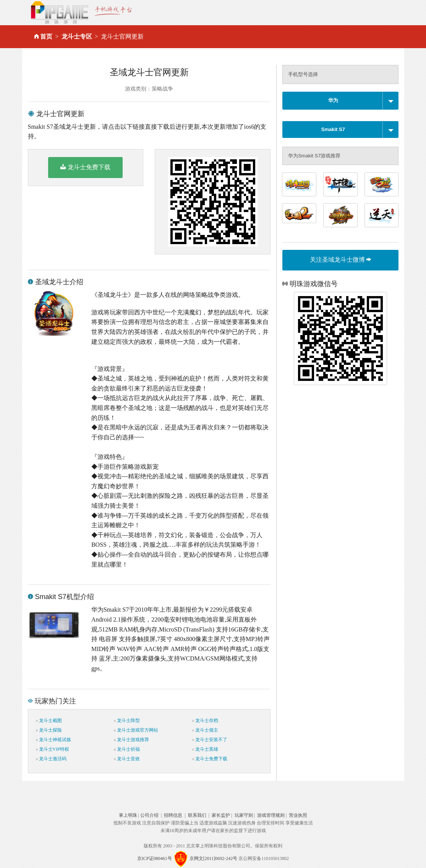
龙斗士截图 (49, 721)
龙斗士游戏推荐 (131, 740)
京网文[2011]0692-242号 (214, 858)
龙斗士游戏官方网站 (136, 730)
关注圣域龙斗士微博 (340, 260)
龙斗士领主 (205, 730)
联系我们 (197, 815)
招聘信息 (173, 815)
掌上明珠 (128, 815)
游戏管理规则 (271, 815)
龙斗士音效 (127, 759)
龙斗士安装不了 (210, 740)
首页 (46, 36)
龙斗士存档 (205, 721)
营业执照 (298, 815)
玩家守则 (244, 815)
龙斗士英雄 (205, 749)
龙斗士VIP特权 (53, 749)
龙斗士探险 (49, 730)
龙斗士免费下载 (85, 167)
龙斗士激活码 (51, 759)
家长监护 (221, 815)
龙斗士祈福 (127, 749)
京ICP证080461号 (155, 858)
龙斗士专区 (77, 36)
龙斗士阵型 (127, 721)
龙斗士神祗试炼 (53, 740)
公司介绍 (149, 815)
